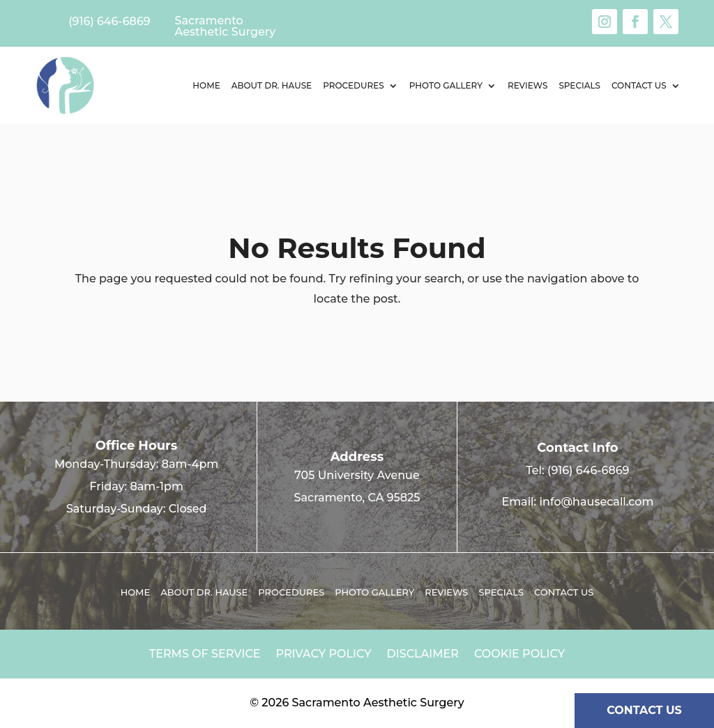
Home (206, 85)
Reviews (527, 85)
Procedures (354, 85)
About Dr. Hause (272, 85)
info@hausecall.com (597, 502)
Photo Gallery (446, 85)
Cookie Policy (519, 655)
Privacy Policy (324, 655)
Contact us (639, 85)
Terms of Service (205, 655)
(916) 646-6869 (588, 470)
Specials (579, 85)
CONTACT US (644, 710)
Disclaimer (423, 655)
